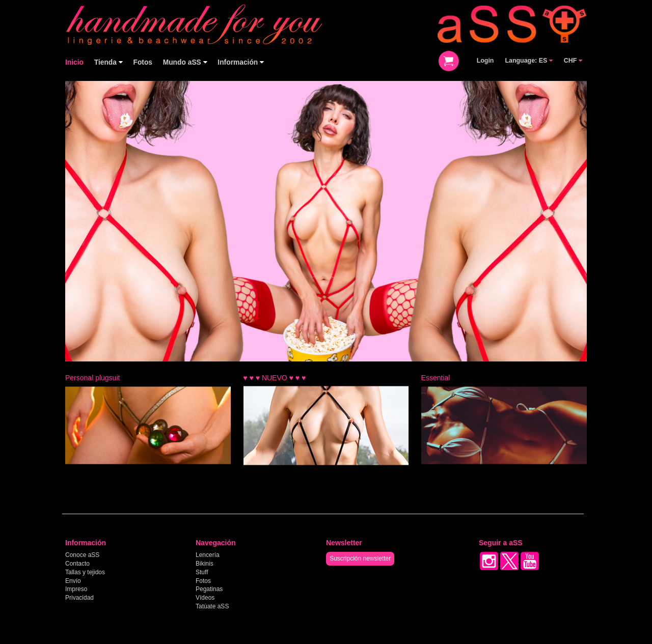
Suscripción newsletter (360, 558)
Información (241, 62)
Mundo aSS (185, 62)
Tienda (108, 62)
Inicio (74, 62)
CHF (573, 61)
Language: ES (528, 61)
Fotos (143, 62)
